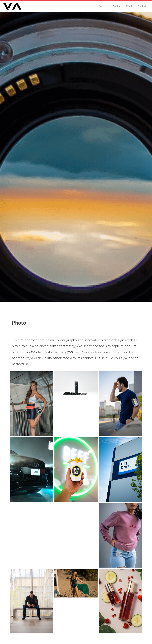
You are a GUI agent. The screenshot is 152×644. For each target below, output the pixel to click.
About (129, 6)
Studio (116, 6)
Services (103, 6)
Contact (142, 6)
